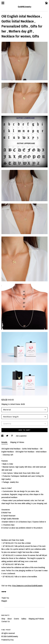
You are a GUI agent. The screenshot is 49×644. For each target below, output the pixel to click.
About (10, 619)
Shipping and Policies (36, 619)
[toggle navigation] (3, 3)
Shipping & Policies (17, 442)
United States (15, 404)
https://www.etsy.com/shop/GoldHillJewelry (27, 586)
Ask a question (21, 436)
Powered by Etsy (8, 640)
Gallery (24, 619)
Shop (4, 619)
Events (17, 619)
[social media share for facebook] (3, 436)
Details (5, 442)
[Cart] (46, 4)
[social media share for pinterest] (12, 436)
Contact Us (6, 621)
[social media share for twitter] (7, 436)
